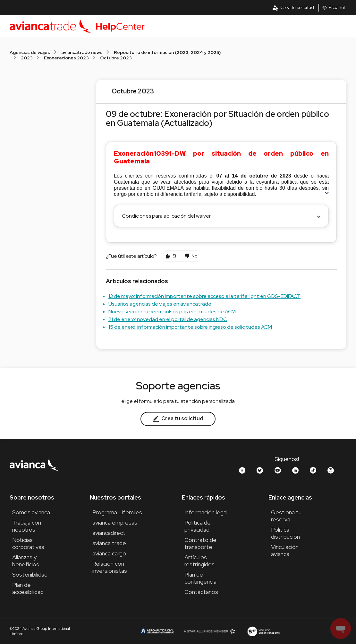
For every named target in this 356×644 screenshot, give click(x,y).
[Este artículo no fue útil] (191, 256)
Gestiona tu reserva (286, 516)
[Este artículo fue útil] (171, 256)
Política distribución (285, 533)
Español (334, 8)
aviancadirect (109, 533)
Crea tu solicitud (293, 8)
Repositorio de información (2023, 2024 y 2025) (167, 52)
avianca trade (109, 543)
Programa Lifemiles (117, 512)
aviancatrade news (82, 52)
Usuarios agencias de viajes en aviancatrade (160, 304)
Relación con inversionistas (110, 567)
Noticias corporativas (28, 543)
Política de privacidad (198, 526)
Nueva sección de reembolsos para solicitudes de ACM (172, 312)
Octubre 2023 (116, 58)
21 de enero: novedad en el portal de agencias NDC (168, 319)
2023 (27, 58)
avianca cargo (109, 553)
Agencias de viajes (30, 52)
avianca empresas (115, 522)
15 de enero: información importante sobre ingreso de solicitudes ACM (190, 327)
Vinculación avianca (285, 550)
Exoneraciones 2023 (66, 58)
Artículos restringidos (199, 561)
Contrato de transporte (200, 543)
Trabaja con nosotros (27, 526)
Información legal (206, 512)
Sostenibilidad (30, 574)
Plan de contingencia (200, 578)
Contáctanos (201, 592)
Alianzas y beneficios (26, 561)
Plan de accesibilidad (28, 588)
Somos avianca (31, 512)
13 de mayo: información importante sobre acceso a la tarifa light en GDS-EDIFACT (204, 296)
